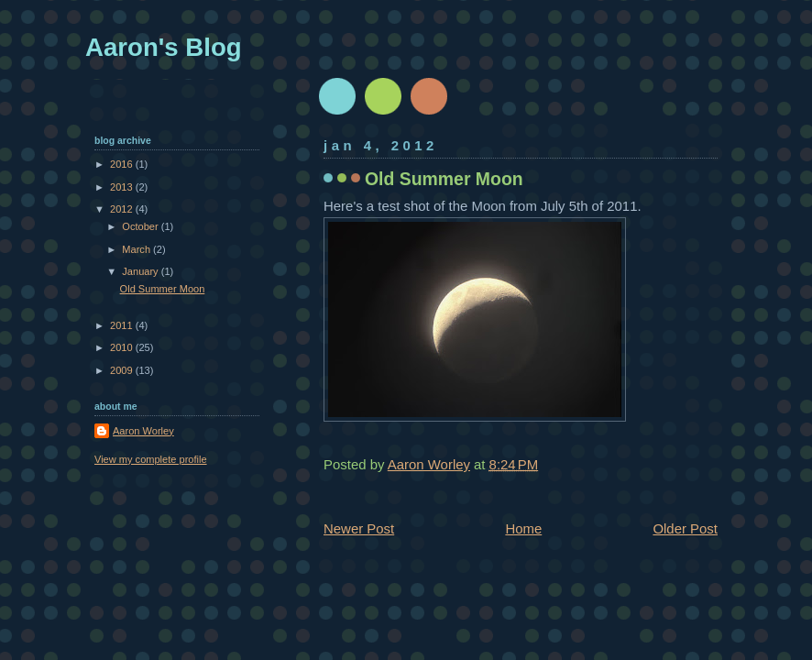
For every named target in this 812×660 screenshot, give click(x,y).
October (141, 226)
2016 (123, 164)
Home (523, 528)
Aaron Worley (143, 431)
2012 (123, 209)
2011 (123, 325)
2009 (123, 370)
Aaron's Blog (164, 47)
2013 (123, 187)
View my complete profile (151, 459)
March (137, 249)
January (141, 271)
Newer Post (359, 528)
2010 (123, 347)
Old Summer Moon (163, 289)
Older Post (685, 528)
